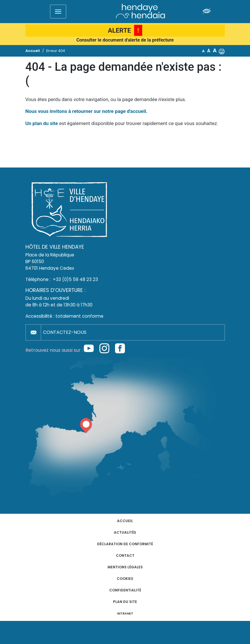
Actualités (125, 532)
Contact (125, 555)
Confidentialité (125, 590)
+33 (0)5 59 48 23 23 (75, 279)
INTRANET (125, 614)
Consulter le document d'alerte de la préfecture (125, 40)
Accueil (125, 521)
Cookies (125, 579)
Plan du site (125, 602)
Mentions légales (125, 567)
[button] (222, 51)
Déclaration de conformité (125, 544)
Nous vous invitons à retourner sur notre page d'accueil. (87, 111)
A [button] (203, 51)
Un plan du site (42, 123)
